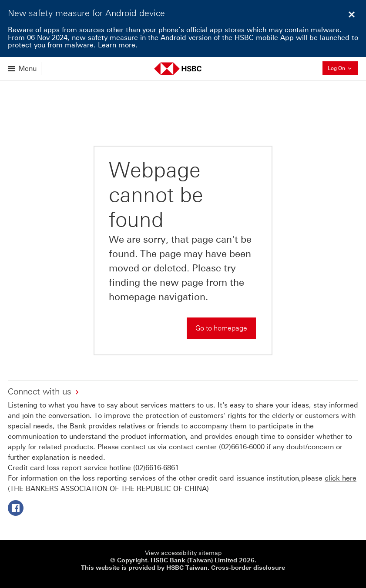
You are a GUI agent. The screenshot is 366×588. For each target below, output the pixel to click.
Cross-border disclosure (248, 568)
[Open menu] (23, 68)
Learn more (117, 45)
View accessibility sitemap (183, 553)
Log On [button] (343, 68)
